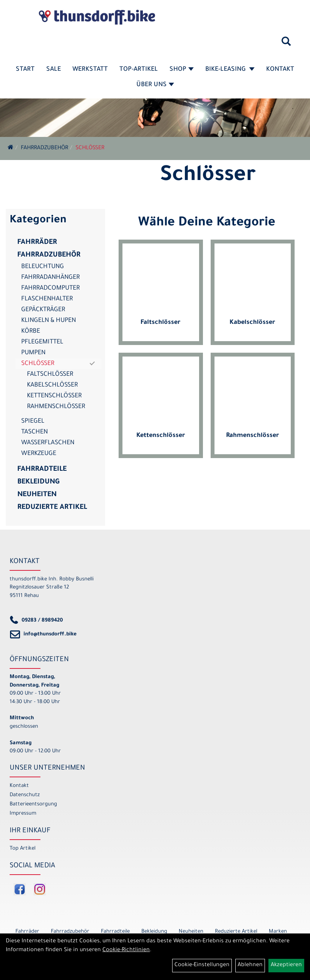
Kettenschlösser (54, 396)
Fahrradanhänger (50, 278)
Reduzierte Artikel (52, 508)
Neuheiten (37, 495)
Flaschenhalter (47, 299)
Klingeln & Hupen (49, 321)
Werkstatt (90, 70)
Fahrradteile (42, 470)
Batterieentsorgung (33, 804)
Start (25, 70)
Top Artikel (23, 849)
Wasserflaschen (48, 443)
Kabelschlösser (52, 385)
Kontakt (280, 70)
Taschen (34, 432)
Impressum (23, 814)
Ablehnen (250, 965)
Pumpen (33, 353)
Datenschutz (25, 795)
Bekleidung (38, 482)
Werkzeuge (39, 454)
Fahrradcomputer (50, 288)
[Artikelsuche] (286, 44)
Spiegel (33, 422)
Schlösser (90, 148)
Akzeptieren (286, 965)
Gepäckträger (43, 310)
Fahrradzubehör (44, 148)
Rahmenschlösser (56, 407)
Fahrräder (37, 243)
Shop (182, 70)
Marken (278, 932)
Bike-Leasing (230, 70)
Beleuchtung (43, 267)
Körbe (31, 332)
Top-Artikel (139, 70)
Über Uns (155, 85)
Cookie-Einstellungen (202, 965)
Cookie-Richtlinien (126, 950)
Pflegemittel (42, 342)
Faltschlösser (50, 375)
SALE (54, 70)
